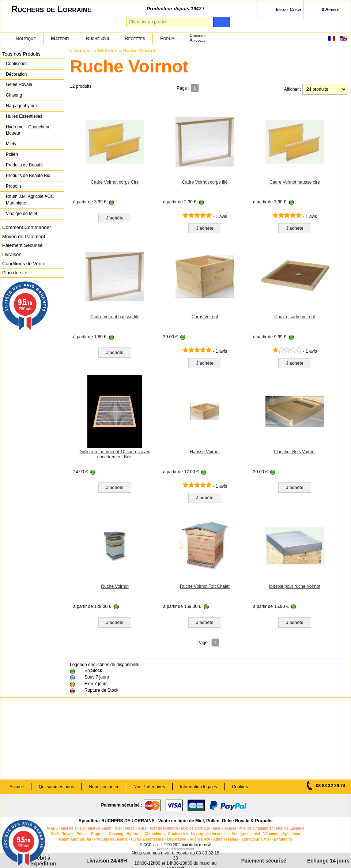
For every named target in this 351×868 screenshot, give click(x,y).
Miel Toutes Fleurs (130, 828)
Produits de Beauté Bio (28, 176)
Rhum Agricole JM (75, 839)
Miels (11, 144)
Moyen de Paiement (24, 236)
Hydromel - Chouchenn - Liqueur (29, 130)
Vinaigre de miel (246, 834)
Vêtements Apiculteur (282, 834)
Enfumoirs (283, 839)
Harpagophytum (21, 106)
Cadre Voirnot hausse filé (115, 317)
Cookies (240, 787)
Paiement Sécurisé (22, 245)
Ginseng (14, 95)
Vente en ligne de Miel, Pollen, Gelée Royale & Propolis (216, 821)
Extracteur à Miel (256, 839)
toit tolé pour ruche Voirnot (295, 586)
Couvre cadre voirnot (295, 317)
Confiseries (17, 64)
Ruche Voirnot (115, 586)
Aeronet (163, 849)
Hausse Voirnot (205, 452)
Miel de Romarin (164, 828)
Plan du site (15, 273)
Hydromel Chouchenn (146, 834)
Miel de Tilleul (73, 828)
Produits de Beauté (24, 165)
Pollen (12, 154)
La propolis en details (210, 834)
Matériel (61, 38)
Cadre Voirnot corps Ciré (115, 182)
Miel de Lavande (290, 828)
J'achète (115, 218)
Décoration (16, 74)
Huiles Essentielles (24, 116)
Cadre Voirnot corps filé (205, 182)
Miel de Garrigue (196, 828)
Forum (167, 38)
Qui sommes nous (56, 787)
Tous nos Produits (21, 54)
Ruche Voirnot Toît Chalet (205, 586)
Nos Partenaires (149, 787)
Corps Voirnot (205, 317)
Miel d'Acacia (225, 828)
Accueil (82, 51)
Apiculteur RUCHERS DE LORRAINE (117, 821)
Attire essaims (226, 839)
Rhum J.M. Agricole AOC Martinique (30, 200)
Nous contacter (104, 787)
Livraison (12, 254)
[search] (221, 22)
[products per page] (325, 89)
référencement (182, 849)
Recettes (135, 38)
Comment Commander (27, 227)
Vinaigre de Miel (21, 214)
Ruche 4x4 (97, 38)
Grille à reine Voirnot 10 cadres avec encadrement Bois (115, 454)
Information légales (198, 787)
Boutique (26, 38)
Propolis (14, 186)
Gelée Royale (19, 84)
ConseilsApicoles (197, 38)
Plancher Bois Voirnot (295, 452)
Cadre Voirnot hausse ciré (295, 182)
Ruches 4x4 (200, 839)
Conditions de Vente (24, 264)
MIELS (52, 828)
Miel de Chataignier (256, 828)
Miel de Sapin (100, 828)
